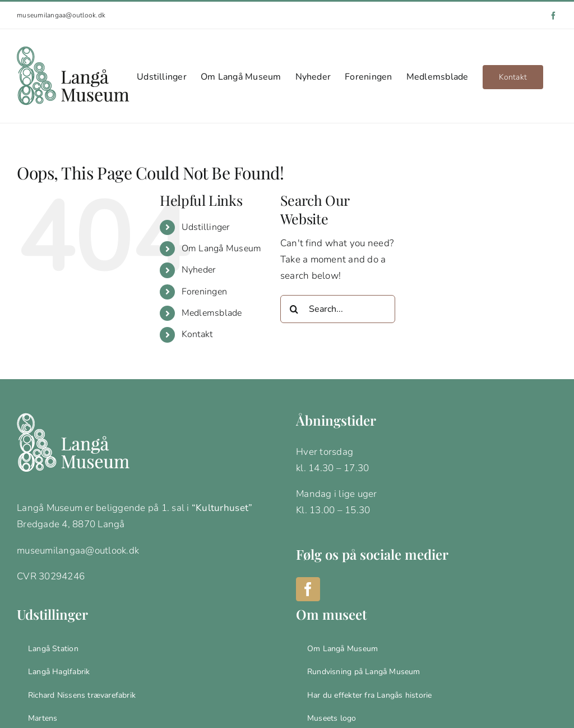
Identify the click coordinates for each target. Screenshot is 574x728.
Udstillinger (206, 227)
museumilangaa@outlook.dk (61, 15)
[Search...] (338, 309)
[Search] (294, 309)
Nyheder (199, 270)
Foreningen (205, 292)
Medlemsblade (212, 313)
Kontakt (197, 334)
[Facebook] (308, 589)
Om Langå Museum (222, 248)
